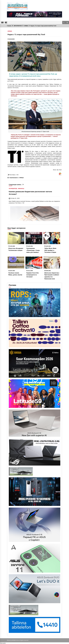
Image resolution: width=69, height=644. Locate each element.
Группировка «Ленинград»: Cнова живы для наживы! (33, 250)
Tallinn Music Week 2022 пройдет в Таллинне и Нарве (50, 250)
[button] (64, 22)
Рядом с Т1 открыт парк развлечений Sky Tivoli (26, 35)
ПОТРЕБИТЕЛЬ (13, 189)
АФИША (10, 31)
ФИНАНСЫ (21, 189)
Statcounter (3, 643)
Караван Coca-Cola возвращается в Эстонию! (32, 275)
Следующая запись (16, 185)
